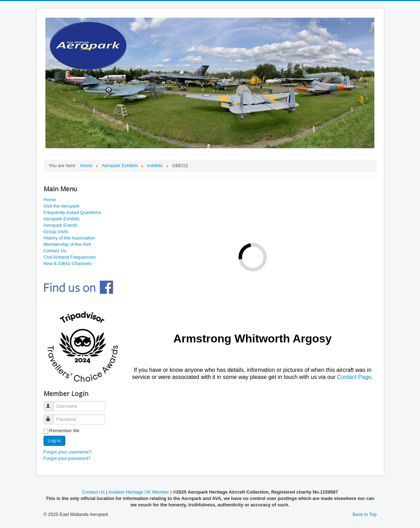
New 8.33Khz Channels (68, 263)
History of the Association (69, 238)
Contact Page (354, 377)
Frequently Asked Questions (72, 212)
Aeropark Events (61, 225)
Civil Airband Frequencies (70, 257)
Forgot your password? (67, 458)
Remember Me (65, 431)
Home (50, 200)
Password (52, 416)
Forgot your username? (68, 452)
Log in (54, 441)
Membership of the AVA (68, 244)
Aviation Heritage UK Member (139, 492)
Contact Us (55, 251)
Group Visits (56, 232)
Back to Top (365, 514)
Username (52, 403)
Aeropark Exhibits (62, 219)
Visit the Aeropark (62, 206)
